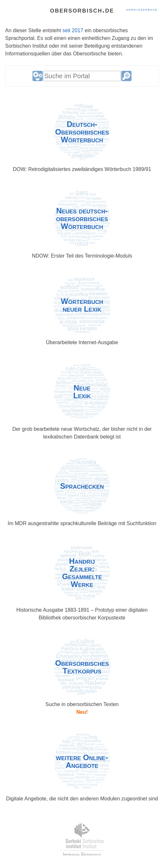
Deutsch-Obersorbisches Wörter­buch (82, 132)
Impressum (71, 854)
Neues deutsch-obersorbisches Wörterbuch (82, 219)
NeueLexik (82, 392)
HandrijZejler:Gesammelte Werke (82, 573)
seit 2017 (73, 30)
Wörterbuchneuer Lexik (82, 305)
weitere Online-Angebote (82, 761)
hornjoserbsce (142, 9)
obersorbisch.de (82, 10)
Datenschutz (91, 854)
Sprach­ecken (82, 486)
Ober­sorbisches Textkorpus (82, 667)
